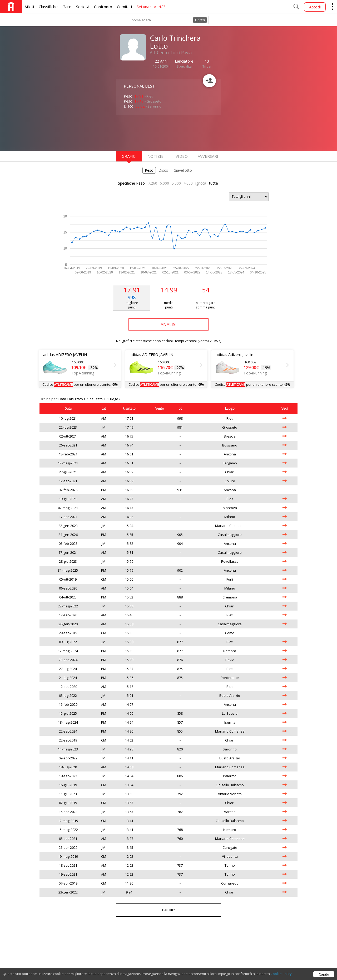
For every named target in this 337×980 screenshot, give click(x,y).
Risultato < (98, 399)
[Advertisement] (158, 132)
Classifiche (48, 7)
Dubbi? (169, 910)
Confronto (103, 7)
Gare (67, 7)
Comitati (124, 7)
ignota (201, 183)
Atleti (29, 7)
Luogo (114, 399)
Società (83, 7)
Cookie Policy (281, 975)
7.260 (153, 183)
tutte (213, 183)
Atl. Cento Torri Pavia (171, 53)
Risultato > (78, 399)
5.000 (176, 183)
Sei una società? (151, 7)
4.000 (188, 183)
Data (63, 399)
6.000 (164, 183)
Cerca (200, 20)
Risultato (129, 408)
